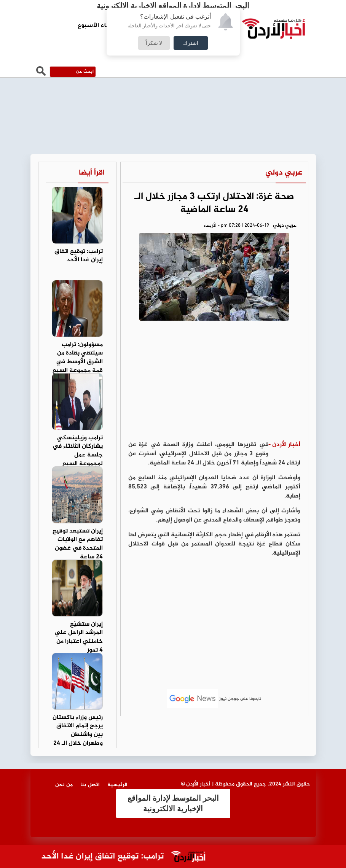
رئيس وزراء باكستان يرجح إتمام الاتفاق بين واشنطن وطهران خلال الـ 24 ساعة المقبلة (78, 735)
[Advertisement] (214, 383)
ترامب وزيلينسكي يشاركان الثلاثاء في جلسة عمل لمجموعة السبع (78, 451)
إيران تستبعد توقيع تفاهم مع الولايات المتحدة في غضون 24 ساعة (78, 544)
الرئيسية (117, 785)
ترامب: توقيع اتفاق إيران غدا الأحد (99, 857)
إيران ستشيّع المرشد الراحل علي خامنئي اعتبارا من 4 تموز (79, 637)
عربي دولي (284, 173)
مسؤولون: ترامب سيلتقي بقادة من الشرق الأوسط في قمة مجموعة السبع (78, 358)
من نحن (64, 785)
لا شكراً (154, 43)
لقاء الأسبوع (95, 26)
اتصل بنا (90, 785)
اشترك (191, 43)
